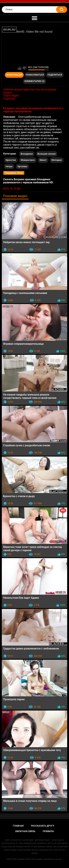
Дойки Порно (25, 859)
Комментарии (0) (34, 81)
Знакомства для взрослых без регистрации (30, 89)
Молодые (57, 160)
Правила (48, 831)
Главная (18, 826)
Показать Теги (14, 173)
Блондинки (27, 154)
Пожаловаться (35, 75)
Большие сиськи (47, 154)
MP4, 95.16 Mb (12, 189)
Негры (9, 166)
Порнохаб (9, 99)
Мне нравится (20, 68)
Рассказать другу (43, 826)
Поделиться (55, 75)
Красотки (11, 160)
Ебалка (8, 93)
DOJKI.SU (9, 30)
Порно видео (11, 96)
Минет (43, 160)
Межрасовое (28, 160)
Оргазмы (22, 166)
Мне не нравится (24, 68)
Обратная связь (25, 831)
